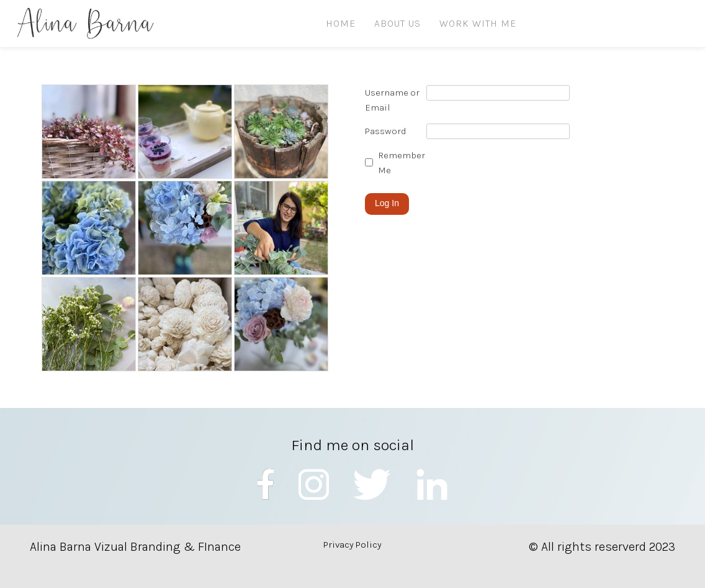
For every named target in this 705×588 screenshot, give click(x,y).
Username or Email (392, 100)
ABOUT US (397, 23)
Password (386, 131)
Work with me (478, 23)
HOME (341, 23)
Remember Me (402, 163)
